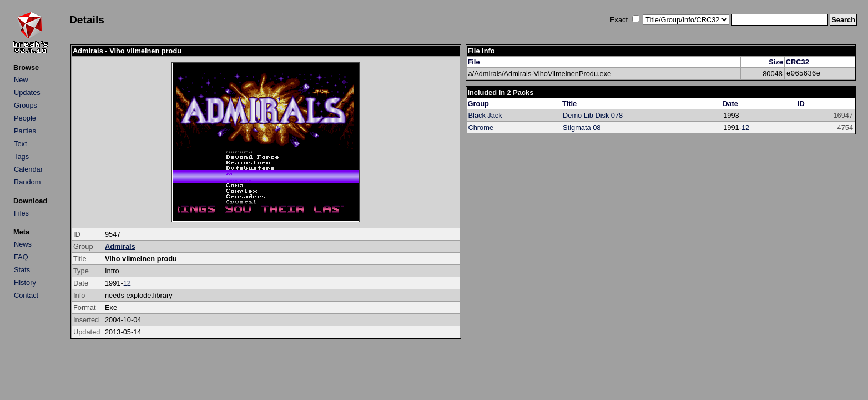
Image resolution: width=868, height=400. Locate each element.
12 (127, 283)
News (23, 244)
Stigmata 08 (582, 127)
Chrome (481, 127)
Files (21, 213)
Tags (21, 156)
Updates (27, 92)
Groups (26, 105)
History (25, 282)
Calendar (28, 169)
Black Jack (485, 115)
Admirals (120, 246)
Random (27, 182)
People (25, 118)
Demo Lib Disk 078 (593, 115)
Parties (25, 131)
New (21, 80)
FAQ (21, 257)
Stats (22, 270)
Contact (26, 295)
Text (20, 144)
